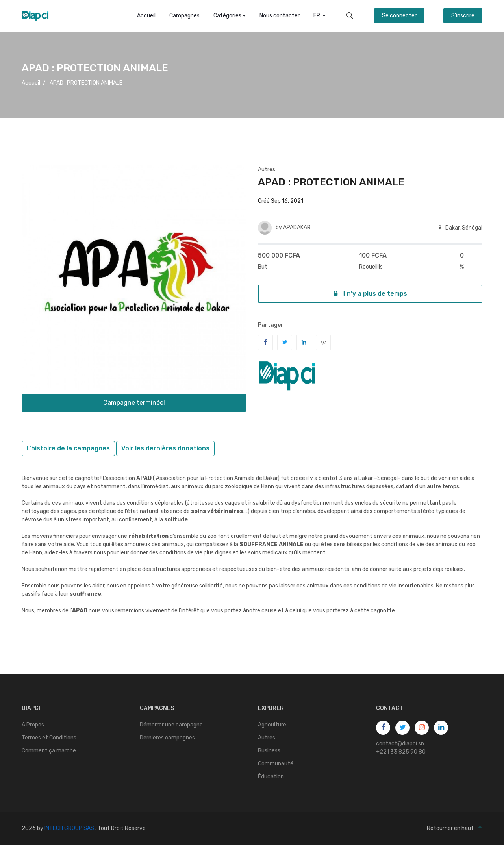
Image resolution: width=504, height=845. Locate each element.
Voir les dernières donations (165, 448)
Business (269, 751)
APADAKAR (297, 227)
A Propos (33, 725)
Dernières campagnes (167, 738)
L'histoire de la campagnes (68, 448)
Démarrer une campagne (171, 725)
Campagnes (184, 16)
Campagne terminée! (134, 403)
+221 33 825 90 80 (401, 752)
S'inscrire (463, 16)
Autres (267, 170)
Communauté (276, 764)
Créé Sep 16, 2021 (281, 201)
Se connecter (399, 16)
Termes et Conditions (49, 738)
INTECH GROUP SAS (69, 828)
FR (320, 16)
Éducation (271, 777)
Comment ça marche (49, 751)
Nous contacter (280, 16)
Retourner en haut (455, 829)
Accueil (146, 16)
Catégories (230, 16)
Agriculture (272, 725)
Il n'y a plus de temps (370, 294)
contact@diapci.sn (400, 744)
